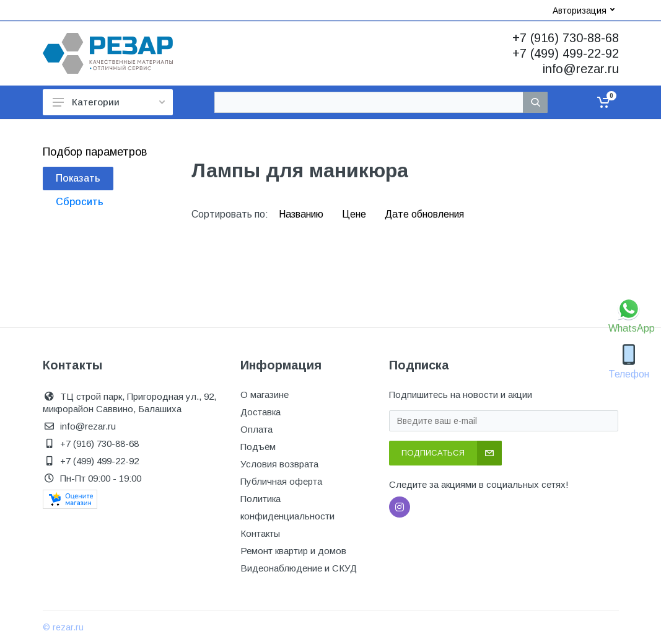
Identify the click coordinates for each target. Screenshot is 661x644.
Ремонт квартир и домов (293, 551)
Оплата (256, 429)
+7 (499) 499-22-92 (566, 53)
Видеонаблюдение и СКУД (299, 568)
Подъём (258, 447)
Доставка (260, 412)
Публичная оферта (281, 481)
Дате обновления (424, 214)
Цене (355, 214)
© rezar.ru (63, 627)
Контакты (260, 533)
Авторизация (584, 11)
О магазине (265, 395)
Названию (302, 214)
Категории (109, 102)
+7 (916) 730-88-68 (566, 38)
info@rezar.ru (581, 69)
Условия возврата (279, 464)
